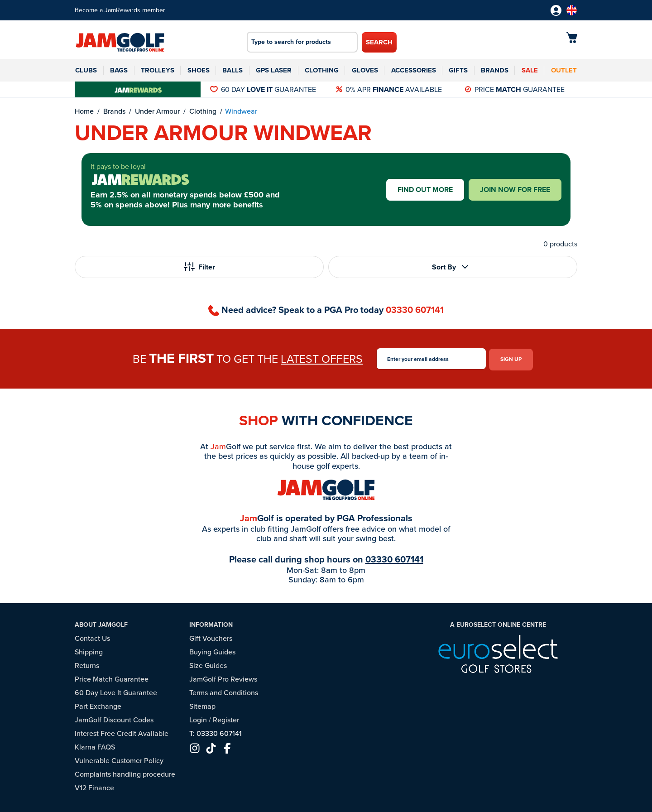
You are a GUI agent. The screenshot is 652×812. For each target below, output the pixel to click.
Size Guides (208, 664)
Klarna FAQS (95, 746)
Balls (233, 70)
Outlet (564, 70)
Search (379, 42)
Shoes (199, 70)
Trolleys (158, 70)
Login (198, 718)
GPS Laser (274, 70)
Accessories (414, 70)
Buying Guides (212, 651)
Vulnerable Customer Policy (119, 759)
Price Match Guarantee (112, 678)
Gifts (458, 70)
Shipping (89, 651)
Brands (495, 70)
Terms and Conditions (224, 691)
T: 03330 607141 (216, 732)
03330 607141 (415, 310)
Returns (87, 664)
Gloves (365, 70)
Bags (119, 70)
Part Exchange (98, 705)
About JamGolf (101, 623)
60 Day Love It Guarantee (116, 691)
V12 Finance (94, 786)
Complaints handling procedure (125, 773)
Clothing (322, 70)
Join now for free (515, 190)
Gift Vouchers (211, 637)
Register (226, 718)
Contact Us (92, 637)
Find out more (425, 190)
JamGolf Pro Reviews (223, 678)
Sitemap (202, 705)
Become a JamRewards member (120, 10)
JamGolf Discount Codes (114, 718)
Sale (530, 70)
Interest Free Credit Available (122, 732)
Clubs (86, 70)
